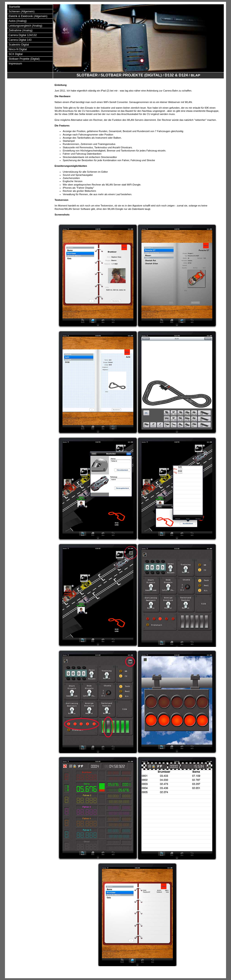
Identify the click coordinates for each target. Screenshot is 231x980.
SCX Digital (16, 54)
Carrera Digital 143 (20, 40)
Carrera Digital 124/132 (23, 35)
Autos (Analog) (18, 21)
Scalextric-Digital (19, 45)
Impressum (15, 64)
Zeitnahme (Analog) (21, 30)
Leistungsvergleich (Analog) (25, 26)
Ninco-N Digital (18, 49)
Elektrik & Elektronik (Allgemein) (28, 16)
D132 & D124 (176, 75)
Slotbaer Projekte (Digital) (24, 59)
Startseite (14, 7)
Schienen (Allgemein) (22, 11)
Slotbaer (87, 75)
